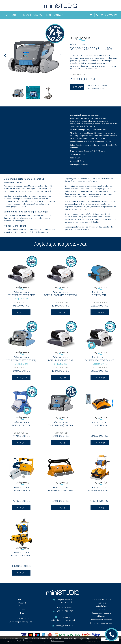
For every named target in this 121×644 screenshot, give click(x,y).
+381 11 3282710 (63, 611)
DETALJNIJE (21, 312)
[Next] (61, 56)
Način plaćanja (101, 606)
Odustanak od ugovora (101, 613)
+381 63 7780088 (107, 15)
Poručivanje (101, 603)
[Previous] (5, 56)
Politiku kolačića (57, 641)
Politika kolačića (22, 618)
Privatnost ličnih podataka (101, 620)
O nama (38, 15)
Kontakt (58, 15)
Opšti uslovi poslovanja (101, 599)
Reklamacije (101, 616)
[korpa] (92, 15)
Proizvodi (25, 15)
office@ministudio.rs (63, 626)
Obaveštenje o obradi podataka (22, 622)
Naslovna (10, 15)
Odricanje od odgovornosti (101, 623)
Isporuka (101, 609)
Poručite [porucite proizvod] (78, 87)
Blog (48, 15)
